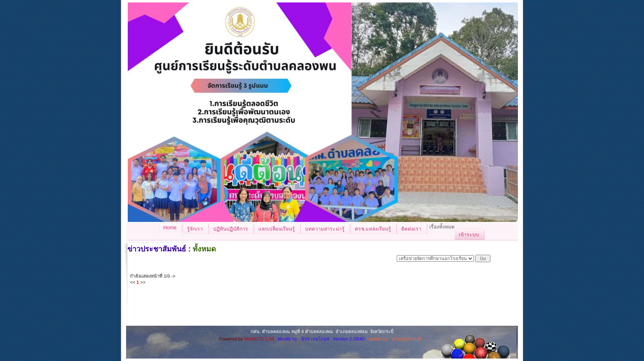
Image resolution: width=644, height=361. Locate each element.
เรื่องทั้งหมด (442, 227)
